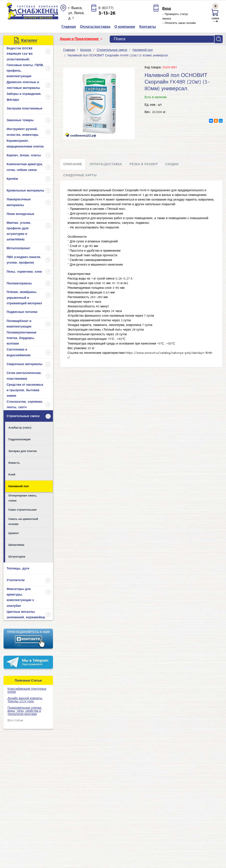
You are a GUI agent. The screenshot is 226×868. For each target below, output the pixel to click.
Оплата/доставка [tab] (106, 163)
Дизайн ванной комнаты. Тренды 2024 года (25, 699)
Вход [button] (167, 8)
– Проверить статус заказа (175, 16)
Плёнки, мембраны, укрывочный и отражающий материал (24, 296)
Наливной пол (19, 485)
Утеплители (16, 579)
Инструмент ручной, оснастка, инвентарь (23, 131)
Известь (14, 462)
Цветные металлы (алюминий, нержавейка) (26, 613)
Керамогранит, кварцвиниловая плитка (25, 142)
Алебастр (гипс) (20, 427)
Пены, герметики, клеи (24, 271)
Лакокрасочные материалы (19, 201)
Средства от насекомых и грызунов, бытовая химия (25, 389)
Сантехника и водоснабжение (19, 351)
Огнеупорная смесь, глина (23, 497)
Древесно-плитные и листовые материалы (23, 84)
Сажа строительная (22, 509)
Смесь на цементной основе (23, 520)
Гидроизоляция (19, 438)
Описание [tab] (73, 163)
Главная (69, 49)
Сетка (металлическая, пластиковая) (24, 375)
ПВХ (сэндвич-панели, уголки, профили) (24, 259)
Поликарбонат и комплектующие (19, 323)
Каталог (86, 49)
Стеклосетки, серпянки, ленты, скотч (25, 403)
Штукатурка (17, 556)
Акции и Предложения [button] (80, 39)
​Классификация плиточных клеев (27, 689)
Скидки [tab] (172, 163)
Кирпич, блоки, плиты (24, 154)
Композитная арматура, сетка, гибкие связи (25, 166)
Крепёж (12, 178)
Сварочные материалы (24, 363)
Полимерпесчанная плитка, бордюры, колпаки (22, 337)
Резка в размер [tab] (144, 163)
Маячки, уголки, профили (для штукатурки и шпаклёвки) (19, 230)
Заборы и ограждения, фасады (24, 96)
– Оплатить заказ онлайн (179, 23)
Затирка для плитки (23, 450)
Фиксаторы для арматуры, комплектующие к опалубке (20, 596)
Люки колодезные (20, 213)
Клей (12, 473)
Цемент (14, 532)
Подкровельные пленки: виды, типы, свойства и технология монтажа (25, 710)
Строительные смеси (23, 415)
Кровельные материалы (25, 189)
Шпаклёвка (16, 544)
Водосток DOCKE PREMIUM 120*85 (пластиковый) (20, 53)
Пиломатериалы (19, 282)
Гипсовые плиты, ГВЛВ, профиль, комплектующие (25, 70)
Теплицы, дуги (18, 568)
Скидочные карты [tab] (80, 174)
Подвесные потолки (22, 311)
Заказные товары (20, 119)
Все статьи (15, 719)
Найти (219, 39)
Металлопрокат (18, 247)
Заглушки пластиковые (24, 107)
